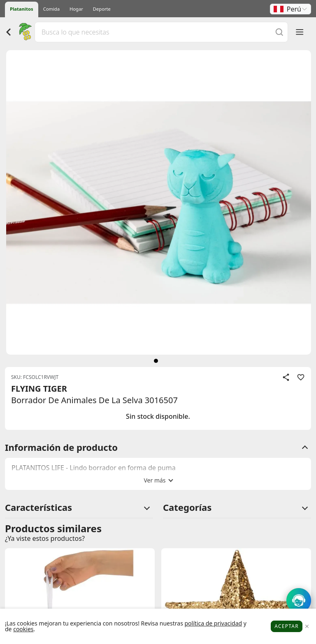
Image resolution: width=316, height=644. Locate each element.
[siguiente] (156, 361)
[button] (290, 9)
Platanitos (22, 9)
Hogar (76, 9)
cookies (23, 629)
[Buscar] (279, 32)
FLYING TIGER (39, 389)
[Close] (307, 627)
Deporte (102, 9)
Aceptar (287, 626)
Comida (51, 9)
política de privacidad (213, 623)
